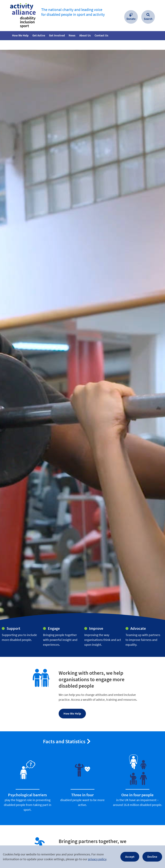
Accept (130, 857)
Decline (152, 857)
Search (148, 19)
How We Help (72, 713)
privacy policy (97, 859)
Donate (131, 19)
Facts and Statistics (64, 741)
